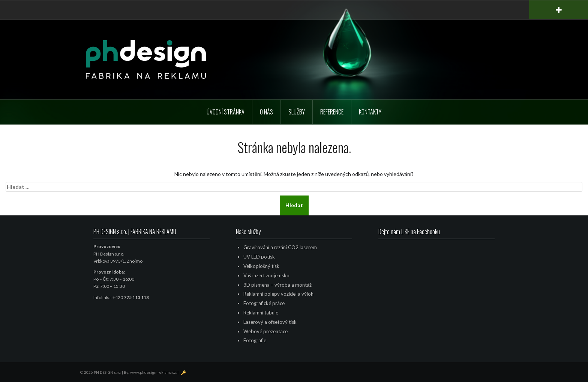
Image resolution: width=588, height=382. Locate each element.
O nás (266, 112)
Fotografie (255, 340)
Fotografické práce (264, 303)
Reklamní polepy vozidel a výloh (278, 294)
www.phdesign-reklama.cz (153, 372)
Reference (332, 112)
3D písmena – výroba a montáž (277, 285)
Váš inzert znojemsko (266, 275)
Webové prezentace (265, 331)
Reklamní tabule (261, 313)
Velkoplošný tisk (261, 266)
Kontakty (370, 112)
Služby (297, 112)
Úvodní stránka (226, 112)
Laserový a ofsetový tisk (270, 322)
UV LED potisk (259, 257)
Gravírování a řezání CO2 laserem (280, 247)
